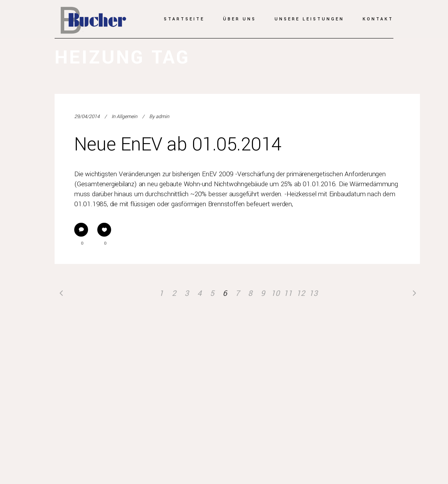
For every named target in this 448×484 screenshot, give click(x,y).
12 (301, 293)
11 (288, 293)
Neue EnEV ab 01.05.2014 (178, 144)
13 (313, 293)
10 (275, 293)
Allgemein (127, 117)
